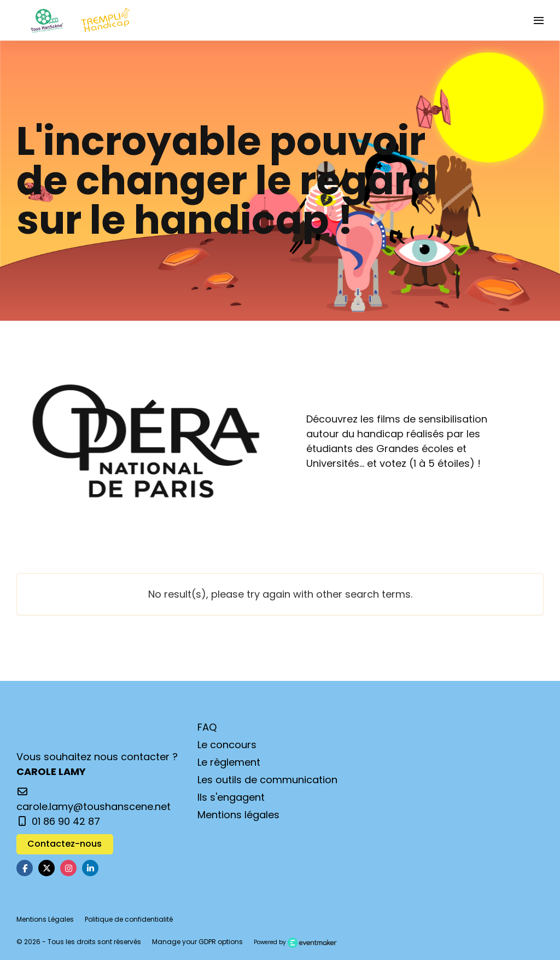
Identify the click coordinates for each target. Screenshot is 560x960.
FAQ (207, 727)
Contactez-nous (65, 844)
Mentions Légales (45, 919)
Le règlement (229, 762)
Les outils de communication (267, 780)
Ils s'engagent (231, 797)
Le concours (227, 745)
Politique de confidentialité (129, 919)
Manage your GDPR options (197, 942)
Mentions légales (238, 815)
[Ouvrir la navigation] (539, 20)
